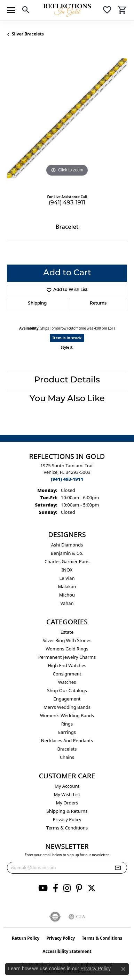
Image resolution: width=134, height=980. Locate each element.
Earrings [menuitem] (67, 732)
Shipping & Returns (67, 811)
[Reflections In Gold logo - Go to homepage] (67, 10)
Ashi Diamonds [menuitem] (67, 545)
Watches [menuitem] (67, 682)
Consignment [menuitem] (67, 674)
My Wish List (67, 794)
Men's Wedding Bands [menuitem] (67, 707)
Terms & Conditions (67, 828)
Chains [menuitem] (67, 757)
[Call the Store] (67, 479)
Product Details (67, 380)
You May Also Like (67, 399)
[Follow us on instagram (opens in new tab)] (67, 888)
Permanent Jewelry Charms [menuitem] (67, 657)
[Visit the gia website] (77, 917)
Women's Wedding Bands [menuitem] (67, 715)
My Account (67, 786)
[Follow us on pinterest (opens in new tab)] (79, 888)
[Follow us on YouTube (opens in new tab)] (43, 888)
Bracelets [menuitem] (67, 749)
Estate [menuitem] (67, 632)
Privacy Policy (67, 819)
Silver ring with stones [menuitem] (67, 640)
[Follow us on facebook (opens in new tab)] (56, 888)
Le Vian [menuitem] (67, 578)
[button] (26, 11)
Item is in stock (67, 338)
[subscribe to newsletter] (118, 868)
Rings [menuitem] (67, 724)
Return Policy (26, 938)
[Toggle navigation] (11, 10)
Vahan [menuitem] (67, 603)
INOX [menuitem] (67, 570)
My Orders (67, 803)
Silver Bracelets (28, 34)
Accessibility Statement (67, 951)
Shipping (37, 303)
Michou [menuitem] (67, 595)
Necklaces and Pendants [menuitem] (67, 740)
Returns (98, 303)
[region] (67, 118)
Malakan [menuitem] (67, 586)
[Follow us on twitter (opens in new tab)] (92, 888)
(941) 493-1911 (67, 203)
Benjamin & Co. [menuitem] (67, 553)
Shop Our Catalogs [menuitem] (67, 690)
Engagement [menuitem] (67, 699)
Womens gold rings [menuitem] (67, 649)
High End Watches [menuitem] (67, 665)
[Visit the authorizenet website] (55, 917)
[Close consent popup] (123, 969)
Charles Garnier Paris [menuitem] (67, 561)
